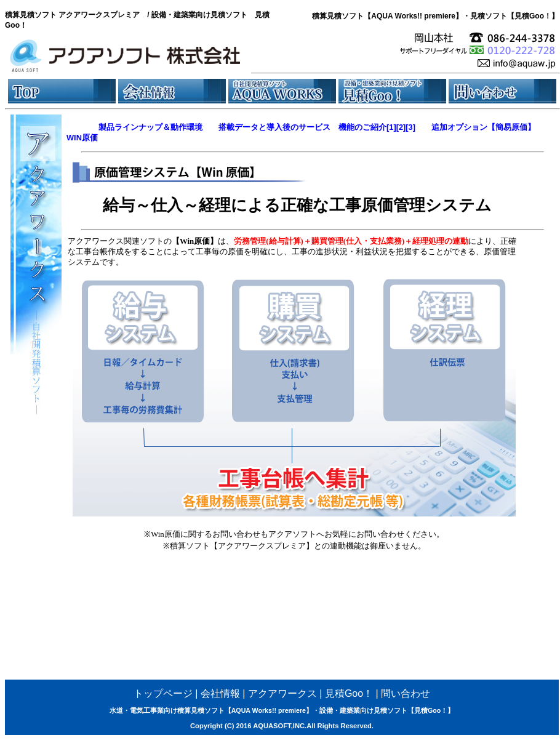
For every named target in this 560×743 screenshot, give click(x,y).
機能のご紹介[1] (367, 127)
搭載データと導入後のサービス (274, 127)
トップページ (163, 693)
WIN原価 (82, 138)
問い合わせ (406, 693)
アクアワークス (282, 693)
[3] (410, 127)
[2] (401, 127)
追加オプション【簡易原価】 (483, 127)
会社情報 (220, 693)
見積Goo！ (349, 693)
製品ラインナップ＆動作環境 (150, 127)
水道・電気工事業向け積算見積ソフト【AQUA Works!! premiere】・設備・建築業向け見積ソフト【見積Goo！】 (282, 710)
